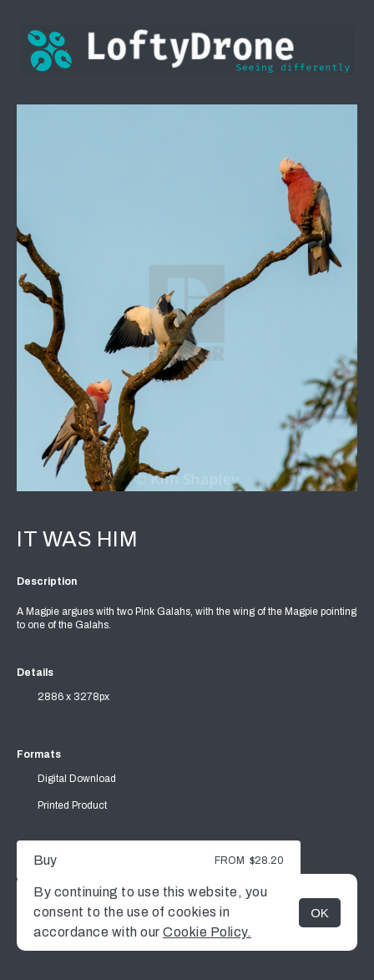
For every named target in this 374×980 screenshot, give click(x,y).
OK (320, 913)
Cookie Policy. (207, 932)
